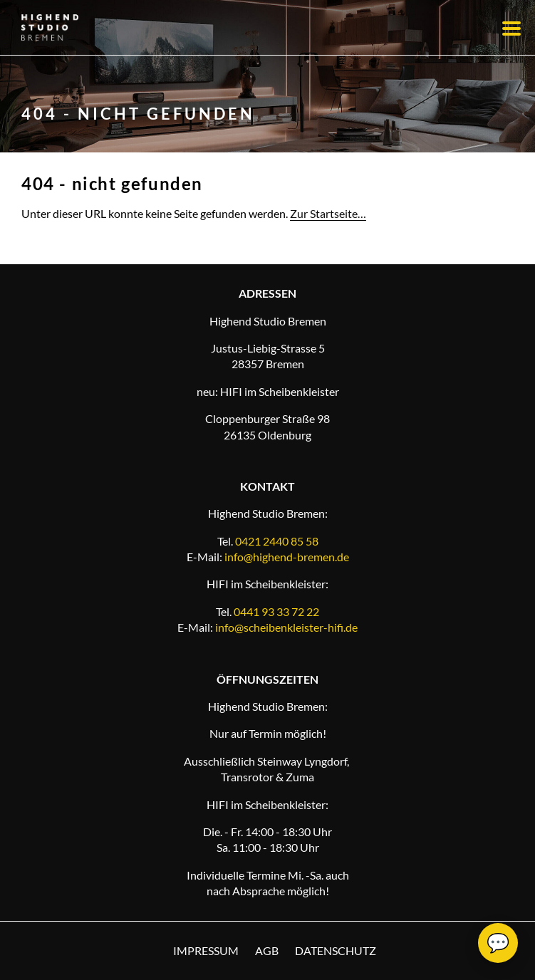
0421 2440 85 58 (277, 541)
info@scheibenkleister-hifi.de (286, 627)
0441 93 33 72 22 (276, 611)
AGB (267, 950)
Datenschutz (336, 950)
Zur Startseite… (328, 213)
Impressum (206, 950)
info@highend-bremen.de (287, 557)
